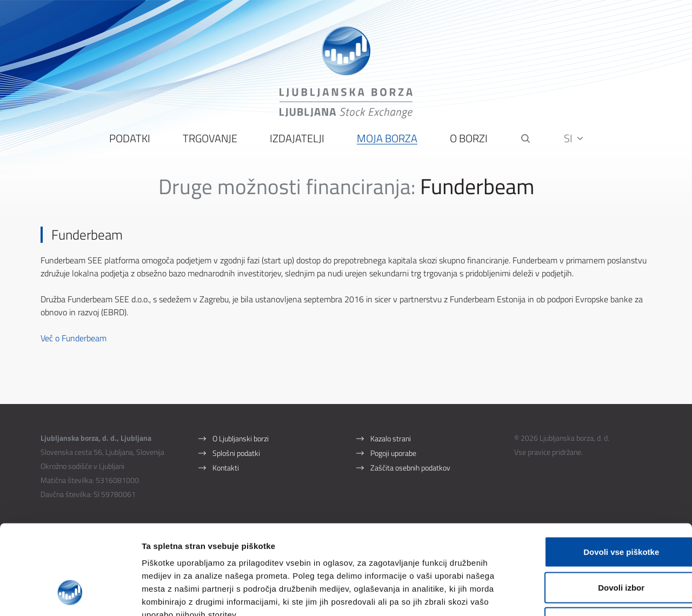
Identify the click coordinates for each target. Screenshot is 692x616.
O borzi (469, 141)
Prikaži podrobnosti (564, 595)
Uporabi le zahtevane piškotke (601, 545)
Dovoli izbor (602, 510)
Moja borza (387, 141)
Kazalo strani (391, 441)
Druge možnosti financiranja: (287, 188)
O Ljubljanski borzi (241, 441)
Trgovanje (210, 141)
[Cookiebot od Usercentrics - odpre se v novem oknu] (70, 595)
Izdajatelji (297, 141)
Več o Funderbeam (74, 340)
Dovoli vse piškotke (602, 474)
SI (574, 140)
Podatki (130, 141)
